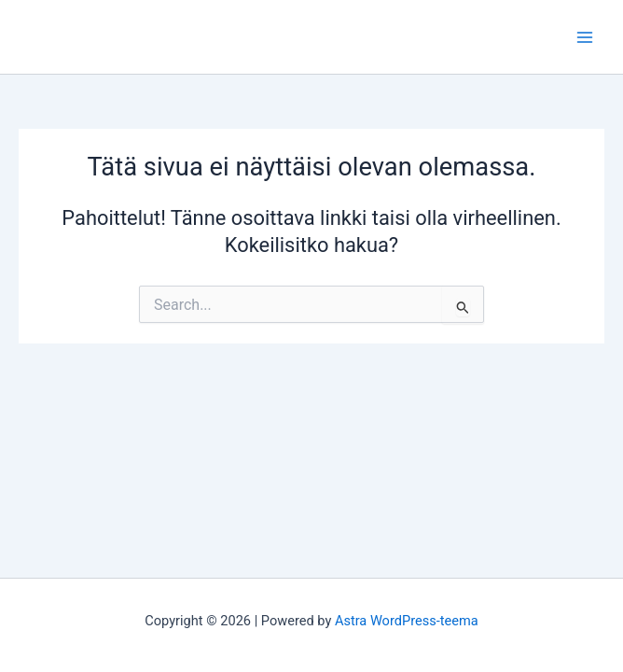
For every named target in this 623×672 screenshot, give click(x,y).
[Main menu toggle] (585, 37)
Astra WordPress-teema (407, 621)
